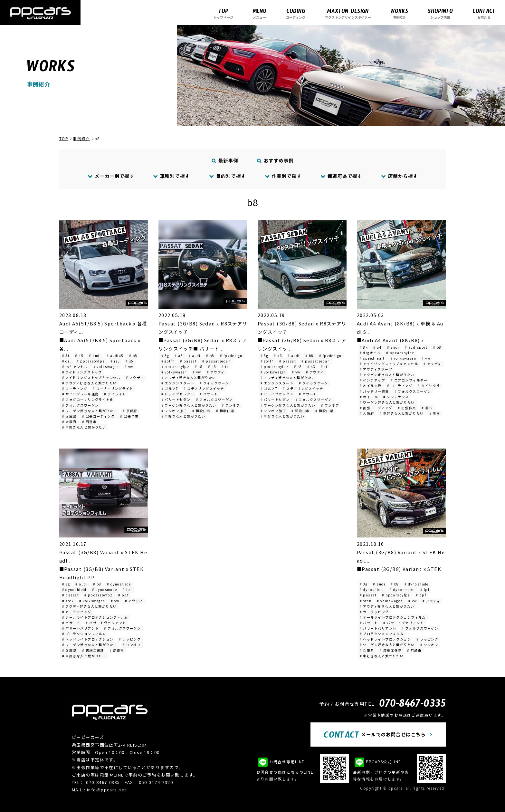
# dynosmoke (105, 590)
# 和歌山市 (201, 411)
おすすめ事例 (276, 160)
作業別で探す (283, 176)
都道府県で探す (341, 176)
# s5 (130, 361)
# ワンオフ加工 (174, 411)
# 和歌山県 (225, 411)
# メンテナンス (396, 397)
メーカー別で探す (111, 176)
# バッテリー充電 (374, 391)
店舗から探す (399, 176)
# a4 (377, 347)
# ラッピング (130, 639)
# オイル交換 (371, 386)
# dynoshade (119, 584)
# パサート (209, 394)
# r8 (199, 367)
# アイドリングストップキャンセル (91, 377)
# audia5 (115, 356)
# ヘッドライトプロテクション (88, 639)
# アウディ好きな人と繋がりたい (90, 383)
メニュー (259, 13)
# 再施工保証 (93, 650)
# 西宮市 (89, 422)
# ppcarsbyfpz (91, 361)
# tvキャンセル (75, 367)
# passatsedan (216, 361)
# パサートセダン (176, 399)
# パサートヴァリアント (106, 623)
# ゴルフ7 (170, 388)
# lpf (127, 590)
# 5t (66, 356)
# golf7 (168, 361)
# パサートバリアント (81, 628)
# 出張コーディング (98, 416)
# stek (68, 601)
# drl (67, 361)
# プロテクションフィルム (84, 634)
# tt (225, 367)
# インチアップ (373, 380)
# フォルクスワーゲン (81, 405)
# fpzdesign (231, 356)
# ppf (123, 595)
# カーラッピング (77, 612)
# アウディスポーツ (376, 369)
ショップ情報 (440, 13)
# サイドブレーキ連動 (81, 394)
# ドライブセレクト (178, 394)
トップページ (223, 13)
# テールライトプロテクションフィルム (95, 617)
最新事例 (225, 160)
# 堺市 (427, 408)
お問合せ (484, 13)
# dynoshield (74, 590)
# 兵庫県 (69, 416)
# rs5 (115, 361)
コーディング (296, 13)
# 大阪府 (69, 422)
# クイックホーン (214, 383)
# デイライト (115, 394)
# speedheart (372, 358)
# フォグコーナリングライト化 (88, 399)
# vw (129, 367)
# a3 (179, 356)
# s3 (212, 367)
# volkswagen (106, 367)
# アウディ (135, 377)
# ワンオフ (231, 405)
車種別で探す (172, 176)
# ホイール (369, 397)
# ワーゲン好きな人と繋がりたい (90, 411)
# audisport (416, 347)
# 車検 (435, 413)
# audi (95, 356)
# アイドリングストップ (82, 372)
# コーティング (75, 388)
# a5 (79, 356)
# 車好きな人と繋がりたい (84, 427)
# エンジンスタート (178, 383)
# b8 (133, 356)
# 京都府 (130, 411)
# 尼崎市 (117, 650)
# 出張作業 (129, 416)
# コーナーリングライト (113, 388)
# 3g (165, 356)
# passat (189, 361)
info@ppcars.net (107, 790)
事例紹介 (399, 13)
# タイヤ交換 (429, 386)
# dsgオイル (370, 353)
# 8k (364, 347)
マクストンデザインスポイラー (348, 13)
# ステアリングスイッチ (204, 388)
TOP (64, 139)
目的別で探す (227, 176)
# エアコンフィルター (409, 380)
